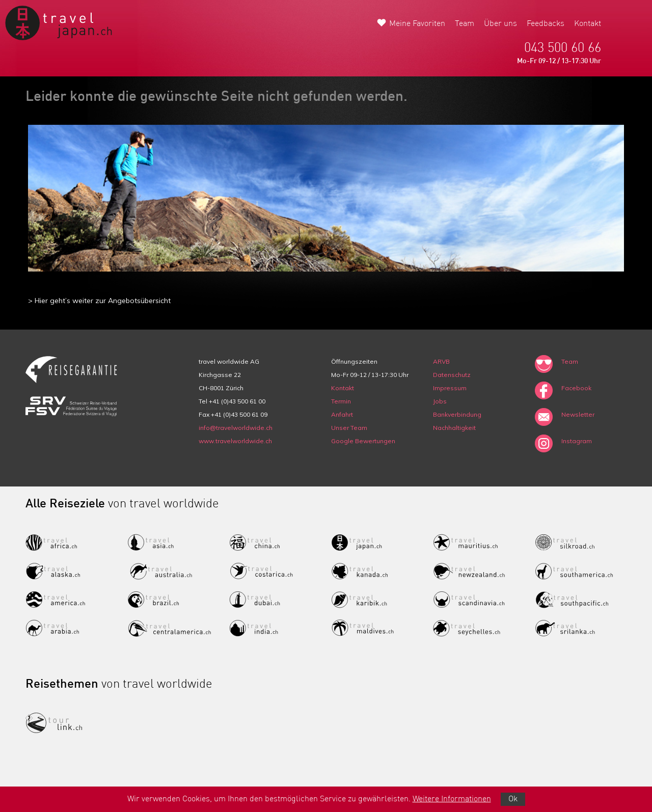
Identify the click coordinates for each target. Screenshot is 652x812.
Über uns (500, 24)
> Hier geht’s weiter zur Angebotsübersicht (99, 301)
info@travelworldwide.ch (236, 428)
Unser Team (349, 428)
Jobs (440, 401)
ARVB (441, 361)
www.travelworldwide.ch (235, 441)
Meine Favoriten (417, 24)
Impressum (450, 388)
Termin (341, 401)
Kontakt (588, 24)
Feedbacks (546, 24)
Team (465, 24)
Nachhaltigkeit (454, 428)
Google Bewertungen (363, 441)
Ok (513, 799)
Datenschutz (452, 375)
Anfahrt (342, 414)
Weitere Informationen (452, 799)
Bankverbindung (457, 414)
